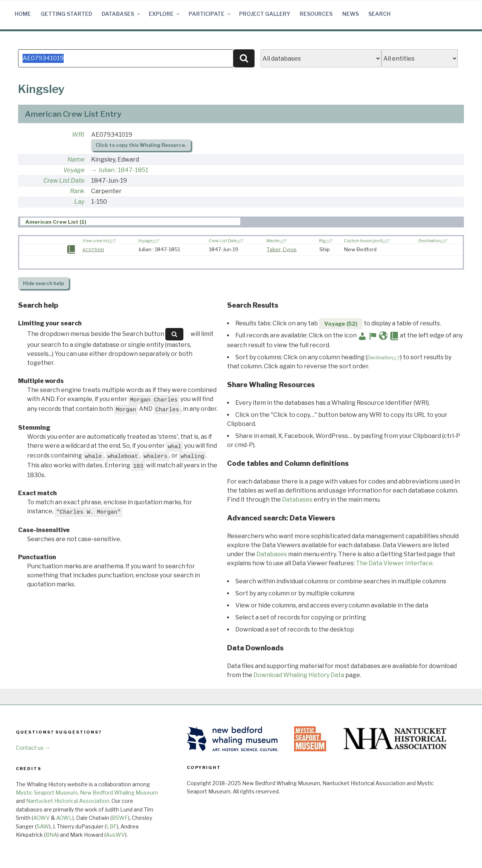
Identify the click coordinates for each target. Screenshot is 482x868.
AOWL (64, 818)
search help (43, 283)
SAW (43, 826)
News (351, 14)
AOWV (41, 818)
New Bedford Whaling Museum (119, 792)
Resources (316, 14)
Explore (165, 14)
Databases (121, 14)
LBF (111, 826)
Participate (210, 14)
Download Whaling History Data (299, 675)
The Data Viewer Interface (394, 563)
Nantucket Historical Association (68, 801)
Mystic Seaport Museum (47, 792)
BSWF (120, 818)
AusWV (115, 835)
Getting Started (66, 14)
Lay (79, 202)
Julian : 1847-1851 (123, 170)
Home (23, 14)
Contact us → (33, 748)
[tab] (130, 222)
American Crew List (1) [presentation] (56, 222)
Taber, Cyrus (282, 249)
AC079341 (93, 250)
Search (379, 14)
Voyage (74, 170)
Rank (77, 191)
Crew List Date (64, 181)
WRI (78, 135)
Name (76, 159)
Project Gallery (265, 14)
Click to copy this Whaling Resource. (141, 145)
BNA (51, 835)
